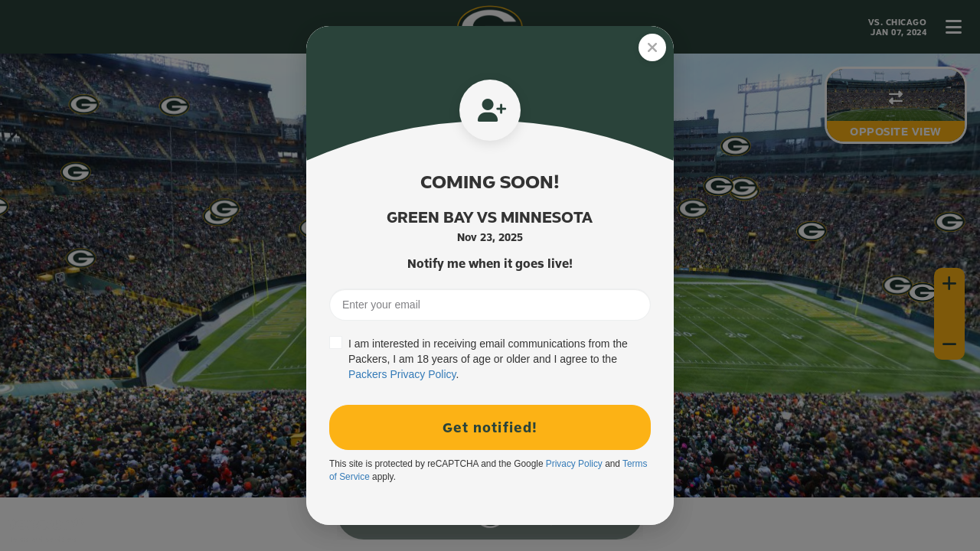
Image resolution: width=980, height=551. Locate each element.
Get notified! (490, 427)
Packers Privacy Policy (402, 374)
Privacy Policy (574, 464)
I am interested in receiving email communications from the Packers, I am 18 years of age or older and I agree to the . (488, 359)
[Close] (652, 47)
